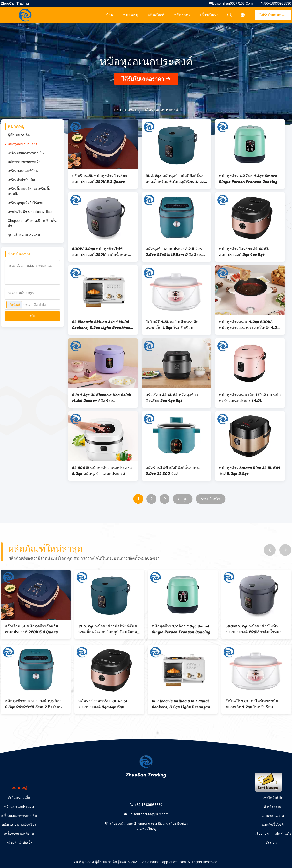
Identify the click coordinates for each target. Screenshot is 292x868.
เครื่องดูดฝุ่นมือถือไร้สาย (25, 203)
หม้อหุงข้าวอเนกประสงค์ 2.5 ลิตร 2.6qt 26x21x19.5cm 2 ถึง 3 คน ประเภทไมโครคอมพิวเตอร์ (174, 252)
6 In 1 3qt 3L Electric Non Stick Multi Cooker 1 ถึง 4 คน (102, 398)
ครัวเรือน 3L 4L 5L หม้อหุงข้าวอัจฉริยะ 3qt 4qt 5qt (172, 398)
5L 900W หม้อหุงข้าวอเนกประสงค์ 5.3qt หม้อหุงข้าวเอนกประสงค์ (102, 471)
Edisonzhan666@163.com (233, 3)
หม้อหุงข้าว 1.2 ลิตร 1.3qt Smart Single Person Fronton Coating (248, 179)
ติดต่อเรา (273, 842)
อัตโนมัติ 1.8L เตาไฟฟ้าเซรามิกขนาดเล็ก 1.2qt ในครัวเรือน (172, 325)
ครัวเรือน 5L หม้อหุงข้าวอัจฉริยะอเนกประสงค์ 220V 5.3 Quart (100, 179)
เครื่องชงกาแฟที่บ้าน (23, 171)
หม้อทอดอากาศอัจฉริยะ (25, 162)
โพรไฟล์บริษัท (273, 798)
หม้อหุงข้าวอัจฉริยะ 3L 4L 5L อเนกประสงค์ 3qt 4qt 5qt (244, 252)
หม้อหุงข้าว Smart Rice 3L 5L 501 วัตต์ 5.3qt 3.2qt (250, 471)
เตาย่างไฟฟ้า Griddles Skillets (30, 212)
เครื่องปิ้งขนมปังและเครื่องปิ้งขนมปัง (29, 191)
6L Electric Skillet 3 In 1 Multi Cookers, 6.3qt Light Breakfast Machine (102, 325)
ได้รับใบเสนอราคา (275, 15)
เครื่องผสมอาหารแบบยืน (26, 153)
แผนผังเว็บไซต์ (273, 824)
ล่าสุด (183, 499)
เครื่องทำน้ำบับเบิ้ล (21, 180)
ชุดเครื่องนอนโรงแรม (24, 235)
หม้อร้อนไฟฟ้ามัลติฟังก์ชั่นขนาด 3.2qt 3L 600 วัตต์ (173, 471)
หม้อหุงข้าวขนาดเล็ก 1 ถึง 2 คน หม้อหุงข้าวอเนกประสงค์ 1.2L (250, 398)
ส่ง (32, 316)
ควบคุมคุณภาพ (273, 816)
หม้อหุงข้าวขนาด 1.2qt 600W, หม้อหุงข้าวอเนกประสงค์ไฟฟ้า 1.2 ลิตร (248, 325)
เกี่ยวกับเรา (209, 15)
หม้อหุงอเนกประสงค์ (23, 144)
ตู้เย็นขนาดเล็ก (19, 135)
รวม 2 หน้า (211, 499)
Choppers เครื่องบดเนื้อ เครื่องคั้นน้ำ (32, 223)
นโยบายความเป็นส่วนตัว (273, 833)
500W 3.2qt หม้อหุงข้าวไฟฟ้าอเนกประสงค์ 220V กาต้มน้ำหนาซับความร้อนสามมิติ (103, 252)
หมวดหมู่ (131, 15)
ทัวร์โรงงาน (273, 807)
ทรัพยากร (182, 15)
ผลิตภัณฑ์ (156, 15)
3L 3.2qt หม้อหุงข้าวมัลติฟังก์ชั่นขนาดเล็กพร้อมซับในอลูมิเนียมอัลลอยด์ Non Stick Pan (176, 179)
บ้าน (110, 15)
